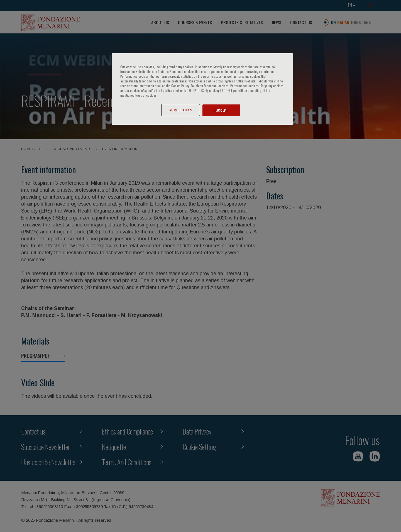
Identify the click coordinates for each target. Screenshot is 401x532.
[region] (202, 89)
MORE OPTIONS (181, 110)
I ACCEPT (221, 110)
